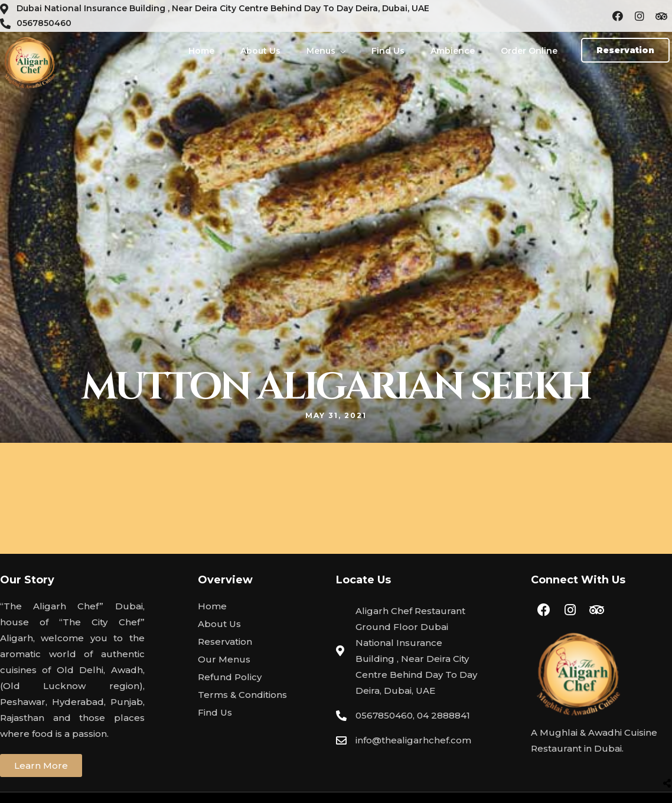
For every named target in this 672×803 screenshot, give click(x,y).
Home (201, 51)
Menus (321, 51)
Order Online (529, 51)
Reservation (225, 642)
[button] (625, 50)
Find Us (388, 51)
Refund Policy (230, 677)
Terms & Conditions (242, 695)
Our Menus (224, 659)
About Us (260, 51)
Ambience (453, 51)
